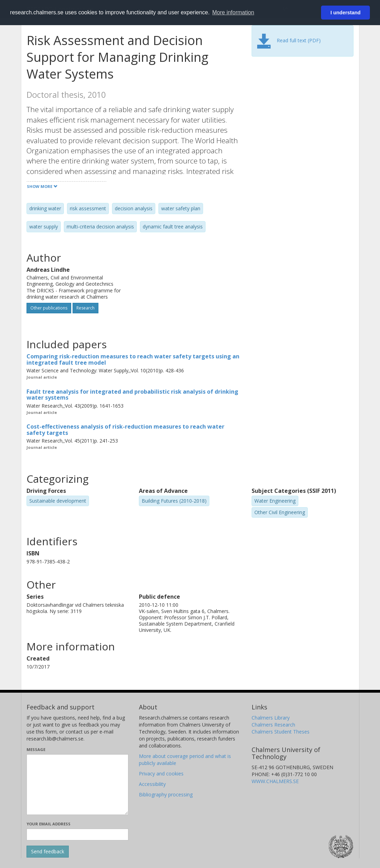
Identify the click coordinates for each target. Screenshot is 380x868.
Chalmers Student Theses (281, 732)
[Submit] (48, 852)
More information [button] (233, 12)
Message (36, 749)
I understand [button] (345, 13)
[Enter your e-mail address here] (78, 834)
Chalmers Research (273, 725)
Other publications (49, 308)
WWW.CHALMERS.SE (275, 781)
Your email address (49, 824)
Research (85, 308)
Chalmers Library (271, 718)
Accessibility (152, 784)
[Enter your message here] (78, 785)
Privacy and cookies (161, 774)
